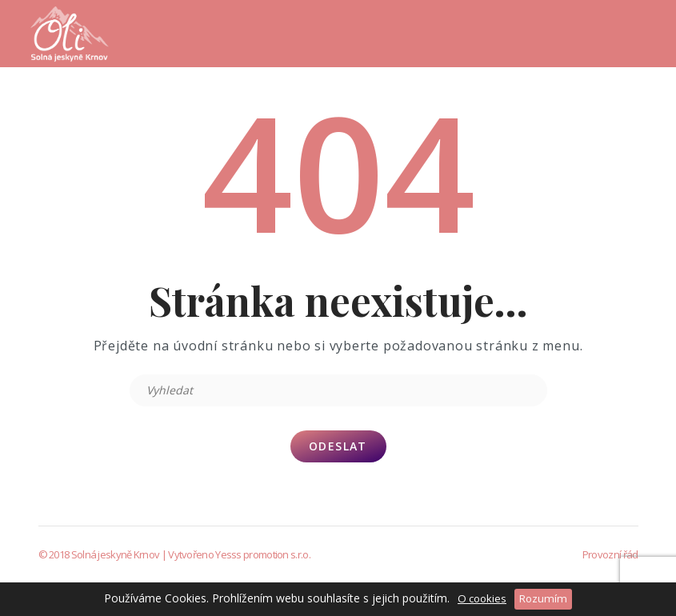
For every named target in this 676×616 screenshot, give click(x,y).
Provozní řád (610, 554)
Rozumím (543, 598)
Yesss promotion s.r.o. (263, 554)
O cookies (482, 598)
